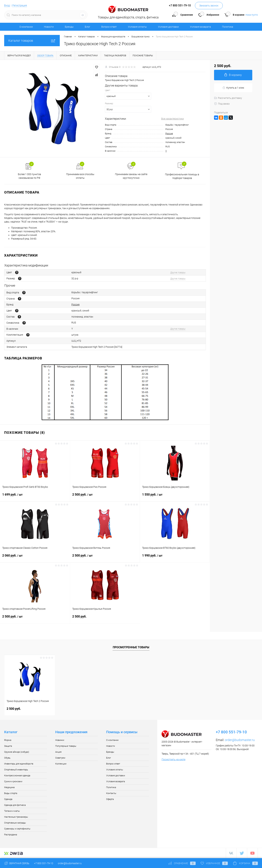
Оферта (110, 799)
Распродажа (11, 835)
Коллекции (61, 764)
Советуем (60, 758)
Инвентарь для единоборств (19, 764)
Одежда (8, 799)
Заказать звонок (209, 6)
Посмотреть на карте (173, 759)
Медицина (9, 787)
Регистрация (20, 5)
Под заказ (222, 104)
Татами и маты (12, 811)
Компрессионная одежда (17, 776)
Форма (8, 740)
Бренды (69, 27)
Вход (7, 5)
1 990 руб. (175, 558)
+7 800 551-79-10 (44, 863)
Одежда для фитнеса (15, 805)
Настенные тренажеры (16, 817)
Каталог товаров (32, 41)
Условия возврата (200, 27)
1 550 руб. (175, 497)
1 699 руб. (35, 497)
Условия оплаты (137, 27)
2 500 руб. (105, 497)
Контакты (111, 793)
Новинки (60, 740)
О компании (26, 27)
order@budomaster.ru (240, 740)
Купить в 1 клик (233, 88)
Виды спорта (11, 793)
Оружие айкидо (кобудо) (17, 752)
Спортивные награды (15, 823)
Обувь (7, 758)
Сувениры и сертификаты (17, 829)
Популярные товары (66, 746)
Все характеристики (173, 119)
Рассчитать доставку (228, 98)
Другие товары (178, 272)
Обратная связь (17, 863)
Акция (58, 752)
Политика (228, 27)
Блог (87, 27)
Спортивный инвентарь (16, 770)
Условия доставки (168, 27)
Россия (169, 133)
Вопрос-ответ (109, 27)
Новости (49, 27)
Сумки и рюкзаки (13, 781)
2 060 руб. (35, 558)
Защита (8, 746)
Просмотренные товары (131, 647)
